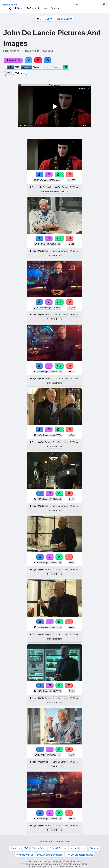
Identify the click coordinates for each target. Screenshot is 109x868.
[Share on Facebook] (48, 60)
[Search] (104, 5)
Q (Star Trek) (61, 187)
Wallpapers (20, 73)
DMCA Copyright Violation (50, 855)
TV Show (48, 19)
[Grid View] (10, 67)
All (8, 73)
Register (55, 8)
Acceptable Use (78, 848)
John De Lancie (65, 19)
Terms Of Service (58, 848)
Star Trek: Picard (54, 255)
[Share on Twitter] (29, 60)
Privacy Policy (39, 848)
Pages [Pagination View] (37, 67)
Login (46, 8)
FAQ (26, 848)
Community (33, 8)
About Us (15, 848)
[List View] (17, 67)
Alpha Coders (10, 5)
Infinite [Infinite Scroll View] (26, 67)
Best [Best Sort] (47, 67)
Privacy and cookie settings (80, 855)
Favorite (13, 60)
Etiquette (94, 848)
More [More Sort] (57, 67)
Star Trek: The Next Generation (54, 192)
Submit (19, 8)
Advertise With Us (25, 855)
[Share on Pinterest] (38, 60)
